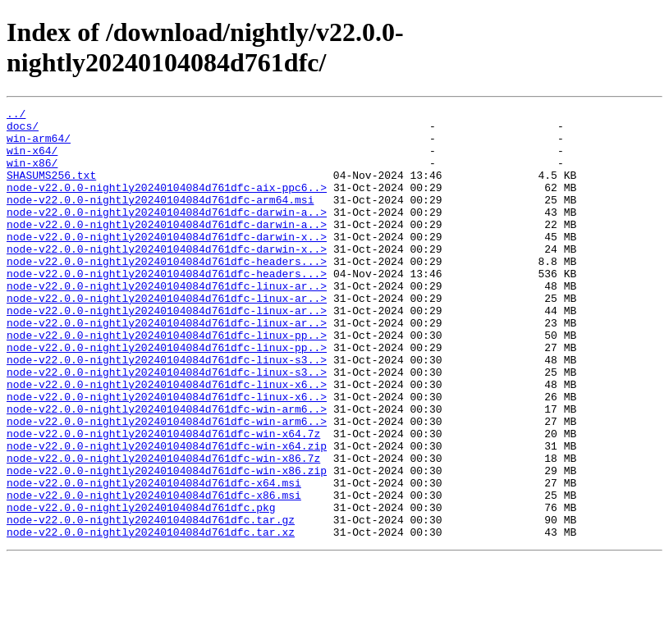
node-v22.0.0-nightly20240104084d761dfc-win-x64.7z (163, 500)
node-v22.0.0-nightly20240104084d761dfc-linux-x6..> (167, 441)
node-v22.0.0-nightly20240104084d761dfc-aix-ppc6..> (167, 204)
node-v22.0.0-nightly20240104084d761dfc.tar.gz (151, 603)
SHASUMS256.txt (51, 190)
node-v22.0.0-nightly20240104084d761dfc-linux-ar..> (167, 322)
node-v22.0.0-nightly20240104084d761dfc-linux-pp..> (167, 381)
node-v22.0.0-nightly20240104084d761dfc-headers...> (167, 293)
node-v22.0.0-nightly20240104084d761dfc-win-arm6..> (167, 470)
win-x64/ (32, 160)
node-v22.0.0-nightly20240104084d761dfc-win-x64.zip (167, 514)
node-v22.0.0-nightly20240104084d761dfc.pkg (141, 588)
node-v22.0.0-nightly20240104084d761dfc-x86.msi (154, 573)
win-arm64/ (39, 145)
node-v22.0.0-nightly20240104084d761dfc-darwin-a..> (167, 234)
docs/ (23, 130)
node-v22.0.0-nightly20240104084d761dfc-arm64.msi (160, 219)
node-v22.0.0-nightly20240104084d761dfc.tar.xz (151, 618)
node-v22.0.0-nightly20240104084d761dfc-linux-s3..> (167, 411)
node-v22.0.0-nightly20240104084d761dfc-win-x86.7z (163, 529)
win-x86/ (32, 175)
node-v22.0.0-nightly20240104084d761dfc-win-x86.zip (167, 544)
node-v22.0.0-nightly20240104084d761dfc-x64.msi (154, 559)
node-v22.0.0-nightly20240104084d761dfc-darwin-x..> (167, 263)
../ (16, 116)
